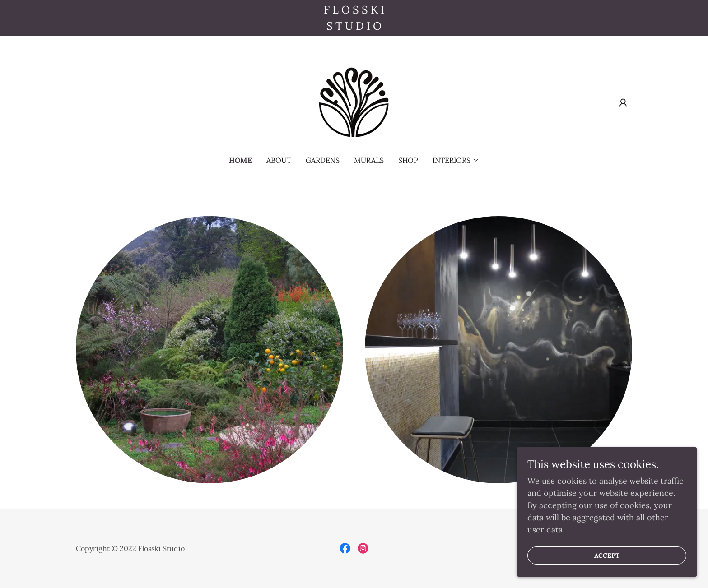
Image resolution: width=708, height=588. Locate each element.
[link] (354, 102)
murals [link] (369, 160)
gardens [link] (323, 160)
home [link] (240, 160)
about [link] (279, 160)
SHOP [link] (408, 160)
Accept (607, 568)
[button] (623, 103)
